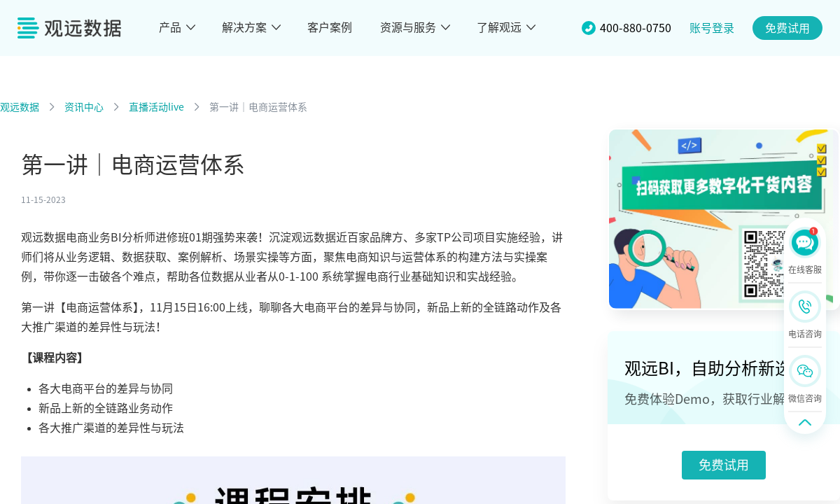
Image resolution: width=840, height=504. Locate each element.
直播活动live (156, 107)
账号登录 (712, 28)
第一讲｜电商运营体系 (258, 107)
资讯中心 (84, 107)
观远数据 (20, 107)
